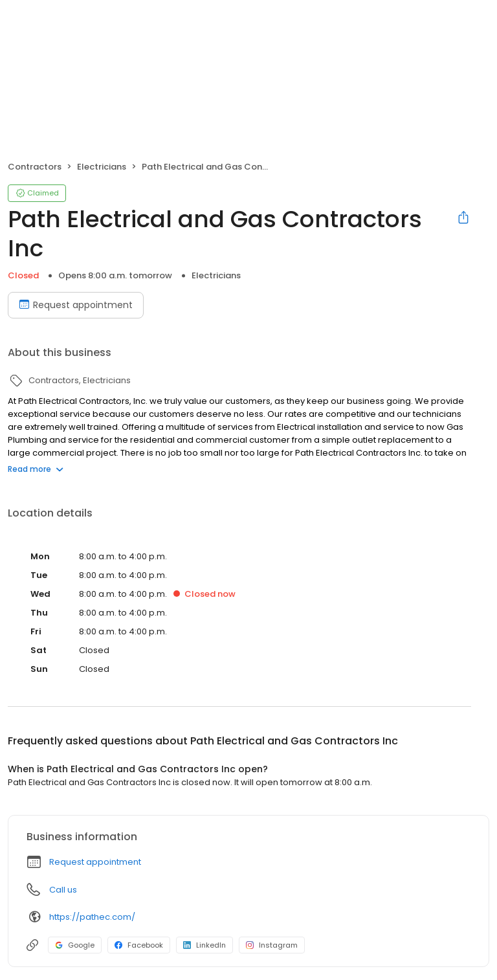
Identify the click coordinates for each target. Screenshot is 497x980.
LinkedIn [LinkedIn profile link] (204, 945)
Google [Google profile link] (75, 945)
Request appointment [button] (95, 862)
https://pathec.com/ (92, 917)
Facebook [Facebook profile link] (139, 945)
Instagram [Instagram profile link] (272, 945)
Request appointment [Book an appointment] (76, 305)
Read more (36, 469)
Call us (63, 890)
